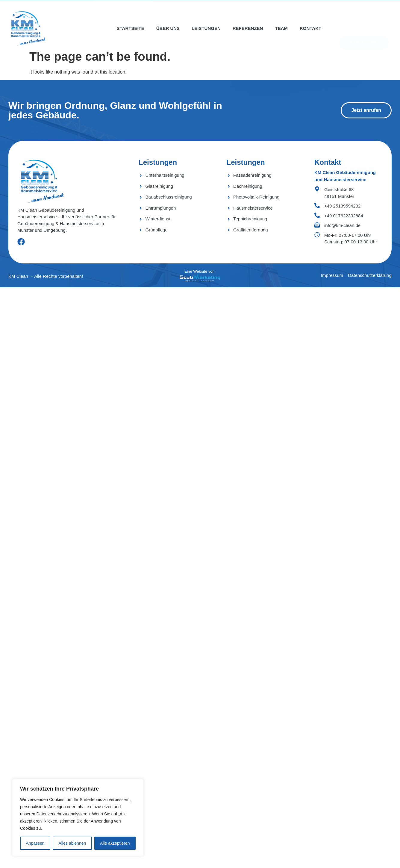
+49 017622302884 (344, 216)
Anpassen (35, 843)
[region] (78, 817)
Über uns (168, 28)
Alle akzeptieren (115, 843)
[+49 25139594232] (317, 205)
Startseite (131, 28)
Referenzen (248, 28)
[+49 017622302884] (317, 215)
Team (281, 28)
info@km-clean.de (342, 225)
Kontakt (310, 28)
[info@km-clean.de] (317, 225)
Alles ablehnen (72, 843)
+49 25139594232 (342, 206)
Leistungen (206, 28)
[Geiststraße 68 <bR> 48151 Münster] (317, 189)
